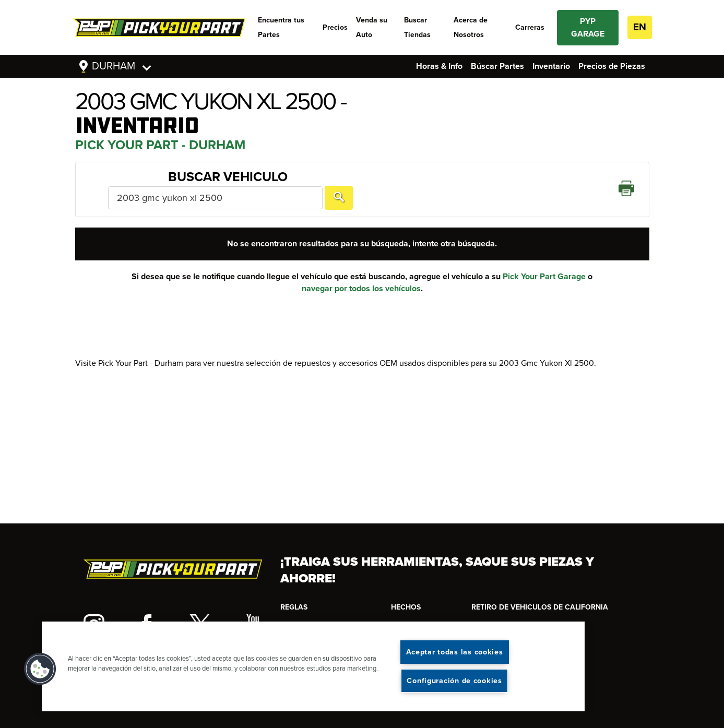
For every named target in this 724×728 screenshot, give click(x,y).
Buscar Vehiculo (144, 182)
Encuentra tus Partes (281, 27)
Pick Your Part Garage (544, 261)
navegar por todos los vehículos (361, 273)
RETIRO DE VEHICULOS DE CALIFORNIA (540, 607)
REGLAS (294, 607)
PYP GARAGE (588, 28)
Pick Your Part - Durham (160, 145)
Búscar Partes (497, 66)
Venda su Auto (372, 27)
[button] (40, 669)
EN (640, 27)
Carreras (530, 27)
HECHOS (406, 607)
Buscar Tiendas (417, 27)
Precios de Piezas (612, 66)
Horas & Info (439, 66)
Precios (335, 27)
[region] (313, 666)
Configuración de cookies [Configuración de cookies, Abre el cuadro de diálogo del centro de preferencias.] (454, 681)
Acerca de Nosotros (471, 27)
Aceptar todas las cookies (455, 652)
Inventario (551, 66)
